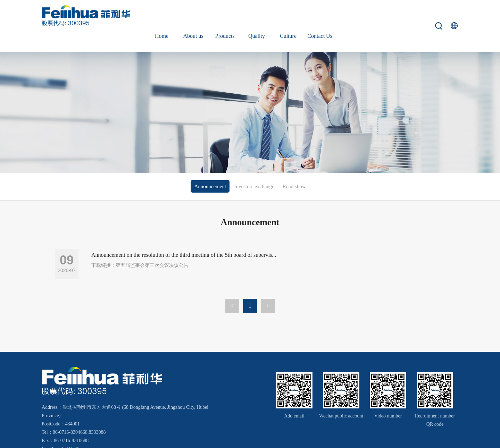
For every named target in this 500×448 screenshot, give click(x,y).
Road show (294, 166)
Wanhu (446, 438)
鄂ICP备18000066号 (391, 438)
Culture (288, 15)
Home (162, 15)
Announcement (210, 166)
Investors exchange (254, 166)
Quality (257, 15)
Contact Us (320, 15)
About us (193, 15)
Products (225, 15)
